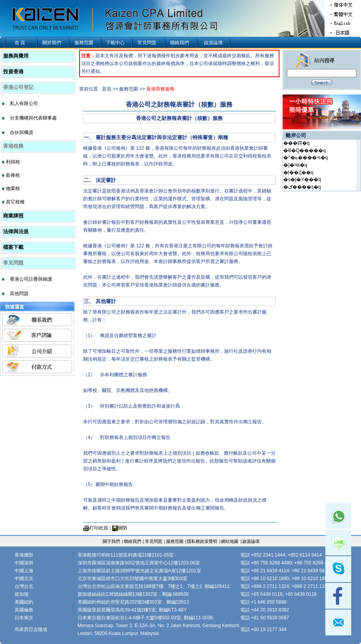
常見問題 (147, 43)
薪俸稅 (13, 175)
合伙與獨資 (22, 132)
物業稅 (13, 189)
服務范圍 (84, 43)
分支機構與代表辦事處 (33, 118)
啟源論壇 (213, 43)
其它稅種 (15, 202)
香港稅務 (13, 146)
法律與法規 (16, 231)
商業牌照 (13, 216)
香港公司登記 (18, 87)
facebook (338, 596)
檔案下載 (13, 247)
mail (338, 622)
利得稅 (13, 162)
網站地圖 (230, 541)
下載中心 (115, 43)
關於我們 (52, 43)
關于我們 (111, 541)
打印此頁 (99, 528)
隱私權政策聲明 (202, 541)
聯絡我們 (180, 43)
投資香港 (13, 72)
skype (338, 569)
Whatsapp (338, 516)
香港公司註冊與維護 (31, 279)
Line (338, 542)
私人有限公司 (24, 103)
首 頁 (20, 43)
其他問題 (19, 294)
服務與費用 (16, 56)
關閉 (122, 528)
